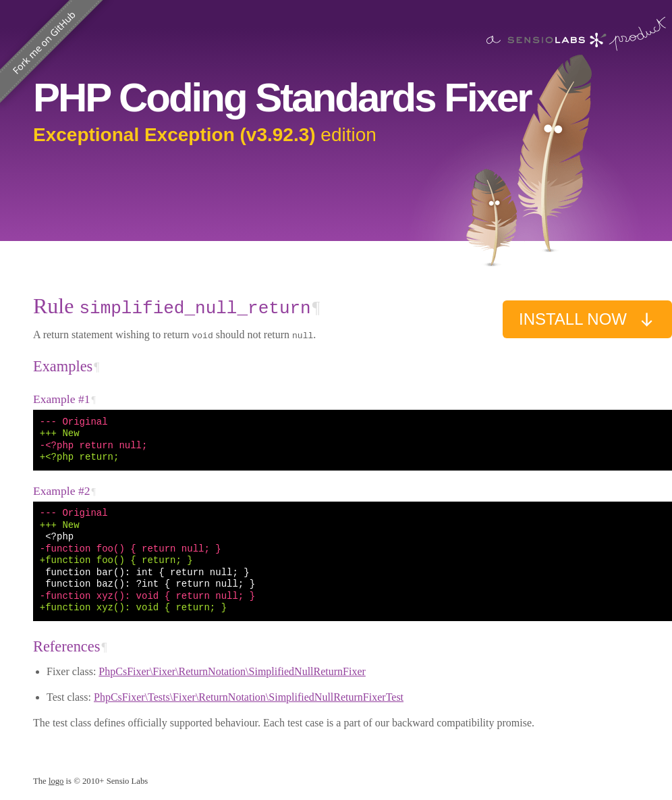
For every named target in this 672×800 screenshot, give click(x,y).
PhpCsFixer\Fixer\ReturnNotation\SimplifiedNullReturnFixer (232, 671)
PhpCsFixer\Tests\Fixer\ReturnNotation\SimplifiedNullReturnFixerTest (249, 697)
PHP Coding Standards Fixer (282, 98)
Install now (587, 319)
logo (56, 781)
